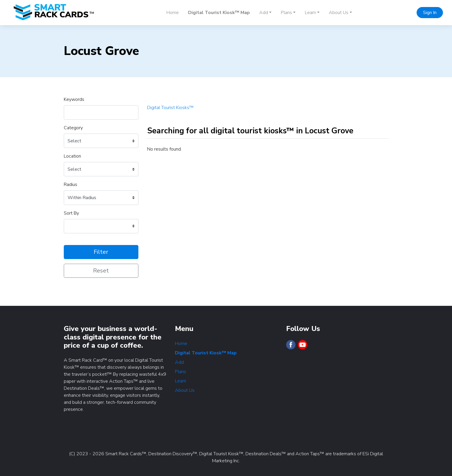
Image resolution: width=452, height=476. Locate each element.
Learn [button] (310, 13)
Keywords (74, 99)
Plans (181, 372)
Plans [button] (286, 13)
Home (173, 13)
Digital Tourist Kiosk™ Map (219, 13)
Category (73, 128)
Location (72, 156)
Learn (181, 381)
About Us (185, 390)
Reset (101, 271)
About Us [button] (339, 13)
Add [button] (264, 13)
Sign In (430, 13)
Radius (71, 184)
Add (179, 362)
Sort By (71, 213)
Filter (101, 252)
